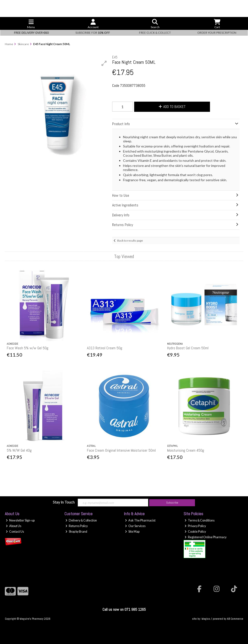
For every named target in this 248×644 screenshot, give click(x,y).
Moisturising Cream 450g (186, 450)
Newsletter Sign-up (20, 520)
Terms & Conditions (200, 520)
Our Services (135, 526)
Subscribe (172, 503)
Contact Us (15, 532)
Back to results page (130, 240)
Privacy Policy (195, 526)
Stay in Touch (64, 502)
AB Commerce (235, 619)
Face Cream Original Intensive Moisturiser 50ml (121, 450)
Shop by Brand (76, 532)
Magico (206, 619)
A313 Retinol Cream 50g (105, 348)
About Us (14, 526)
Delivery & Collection (81, 520)
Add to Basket (172, 107)
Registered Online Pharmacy (205, 537)
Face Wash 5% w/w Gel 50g (28, 348)
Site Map (132, 532)
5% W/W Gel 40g (19, 450)
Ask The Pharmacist (140, 520)
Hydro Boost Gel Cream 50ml (188, 348)
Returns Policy (77, 526)
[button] (104, 63)
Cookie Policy (195, 532)
